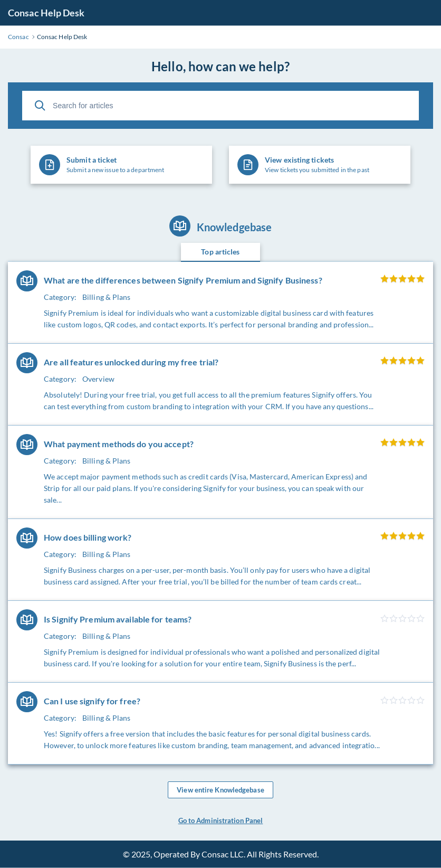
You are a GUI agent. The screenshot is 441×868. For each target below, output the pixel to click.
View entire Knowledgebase (220, 790)
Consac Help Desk (46, 13)
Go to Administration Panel (221, 820)
